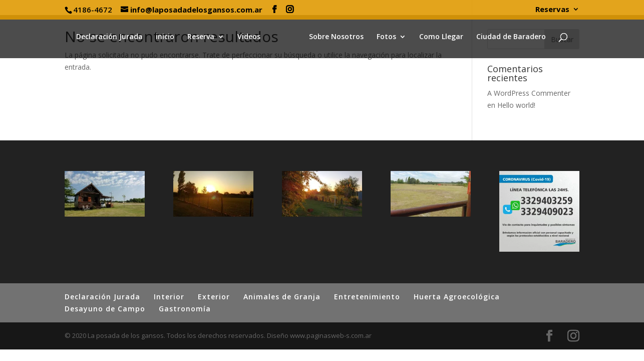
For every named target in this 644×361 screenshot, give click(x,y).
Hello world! (516, 105)
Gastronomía (185, 309)
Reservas (552, 10)
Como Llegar (438, 37)
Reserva (204, 37)
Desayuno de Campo (105, 309)
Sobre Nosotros (333, 37)
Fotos (383, 37)
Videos (252, 37)
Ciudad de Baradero (508, 37)
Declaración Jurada (112, 37)
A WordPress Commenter (529, 93)
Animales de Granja (282, 297)
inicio (168, 37)
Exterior (214, 297)
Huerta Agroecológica (457, 297)
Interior (169, 297)
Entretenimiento (367, 297)
